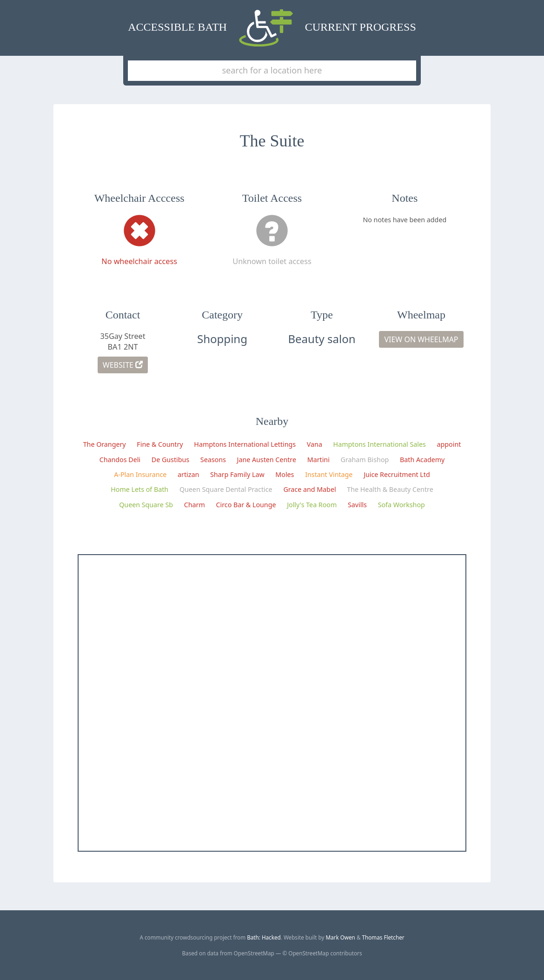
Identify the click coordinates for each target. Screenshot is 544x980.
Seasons (213, 460)
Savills (357, 505)
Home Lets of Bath (139, 489)
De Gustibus (170, 460)
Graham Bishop (365, 460)
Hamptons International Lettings (245, 444)
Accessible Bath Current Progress (272, 28)
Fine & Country (160, 444)
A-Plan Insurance (140, 474)
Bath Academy (422, 460)
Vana (315, 444)
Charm (195, 505)
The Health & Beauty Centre (390, 489)
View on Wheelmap (421, 339)
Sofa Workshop (401, 505)
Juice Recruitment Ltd (397, 474)
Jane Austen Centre (267, 460)
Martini (318, 460)
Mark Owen (340, 937)
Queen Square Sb (146, 505)
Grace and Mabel (309, 489)
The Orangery (105, 444)
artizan (188, 474)
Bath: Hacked (264, 937)
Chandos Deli (120, 460)
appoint (449, 444)
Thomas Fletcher (383, 937)
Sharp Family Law (237, 474)
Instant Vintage (329, 474)
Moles (285, 474)
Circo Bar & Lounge (246, 505)
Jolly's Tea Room (312, 505)
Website (123, 365)
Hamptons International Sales (380, 444)
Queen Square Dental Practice (226, 489)
